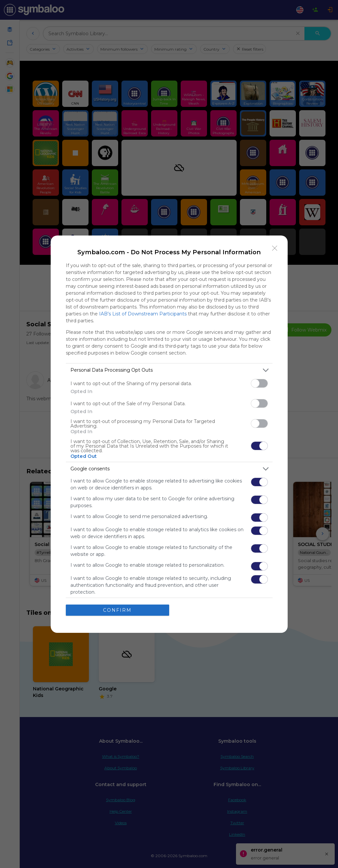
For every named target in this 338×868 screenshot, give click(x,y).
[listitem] (169, 370)
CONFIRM (117, 610)
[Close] (275, 248)
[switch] (259, 383)
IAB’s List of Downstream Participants (143, 314)
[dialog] (169, 434)
